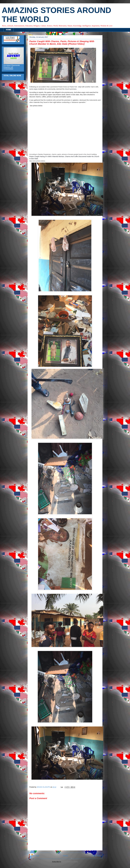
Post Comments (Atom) (70, 862)
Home (65, 856)
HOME (9, 30)
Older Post (96, 856)
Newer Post (34, 856)
